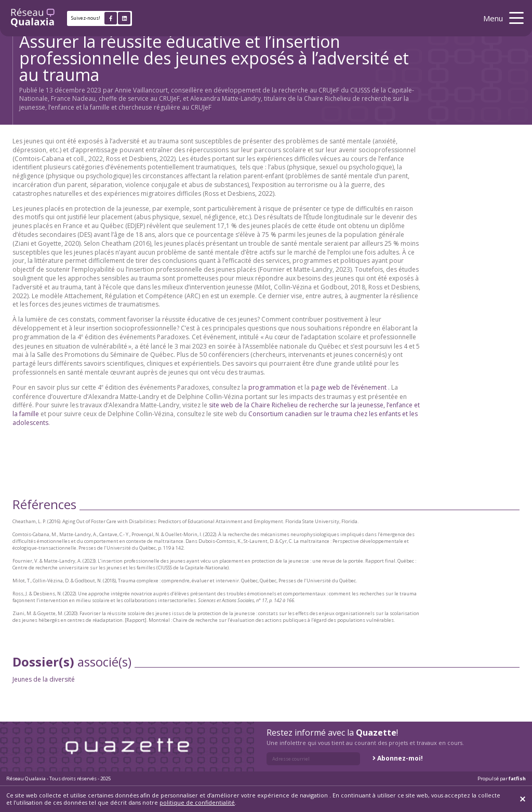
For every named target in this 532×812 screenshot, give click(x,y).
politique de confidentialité (197, 802)
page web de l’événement (349, 387)
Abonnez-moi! (400, 758)
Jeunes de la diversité (44, 679)
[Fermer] (523, 799)
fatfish (517, 778)
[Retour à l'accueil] (33, 18)
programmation (272, 387)
